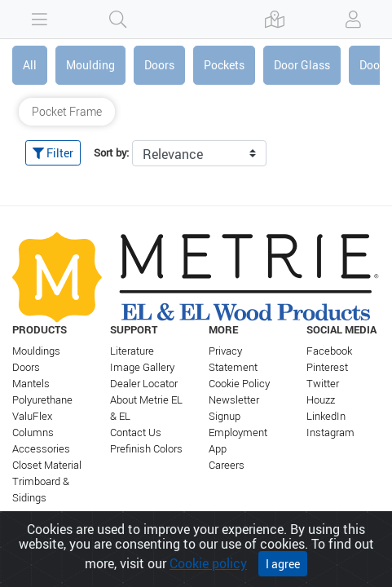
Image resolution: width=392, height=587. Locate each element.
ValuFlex (32, 416)
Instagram (330, 433)
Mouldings (36, 351)
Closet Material (47, 465)
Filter (53, 153)
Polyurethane (42, 400)
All (30, 65)
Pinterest (327, 367)
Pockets (224, 65)
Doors (159, 65)
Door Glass (302, 65)
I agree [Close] (283, 565)
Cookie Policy (239, 384)
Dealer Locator (144, 384)
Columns (33, 433)
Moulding (90, 65)
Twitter (323, 384)
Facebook (329, 351)
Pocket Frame (67, 111)
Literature (132, 351)
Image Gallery (142, 367)
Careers (227, 465)
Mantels (31, 384)
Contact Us (136, 433)
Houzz (321, 400)
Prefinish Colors (146, 449)
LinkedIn (326, 416)
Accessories (41, 449)
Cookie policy (208, 565)
